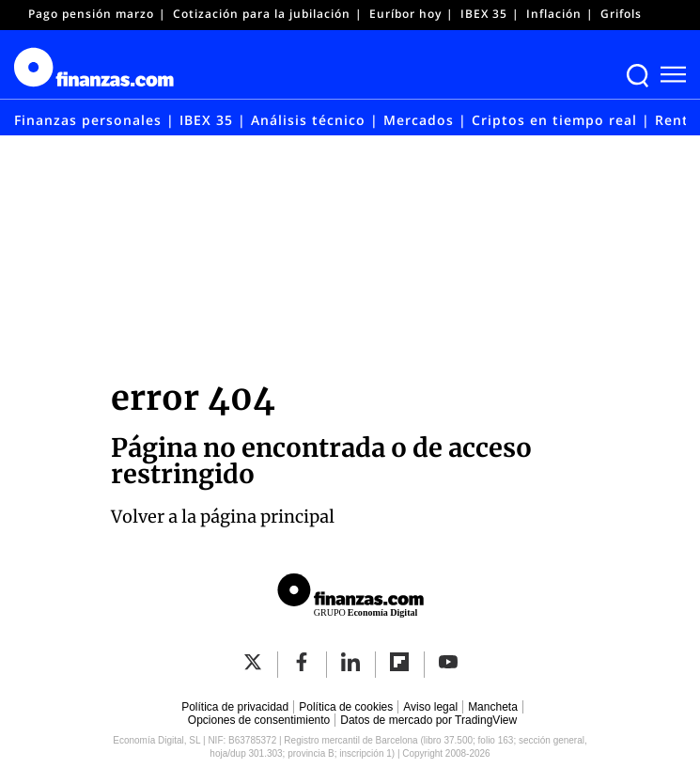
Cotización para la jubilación (262, 14)
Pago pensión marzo (91, 14)
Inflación (554, 14)
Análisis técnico (308, 120)
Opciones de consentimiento (259, 720)
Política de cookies (346, 707)
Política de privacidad (235, 707)
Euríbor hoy (405, 14)
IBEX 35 (484, 14)
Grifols (621, 14)
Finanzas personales (88, 120)
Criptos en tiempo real (554, 120)
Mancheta (493, 707)
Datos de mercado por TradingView (428, 720)
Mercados (419, 120)
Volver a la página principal (223, 517)
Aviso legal (430, 707)
